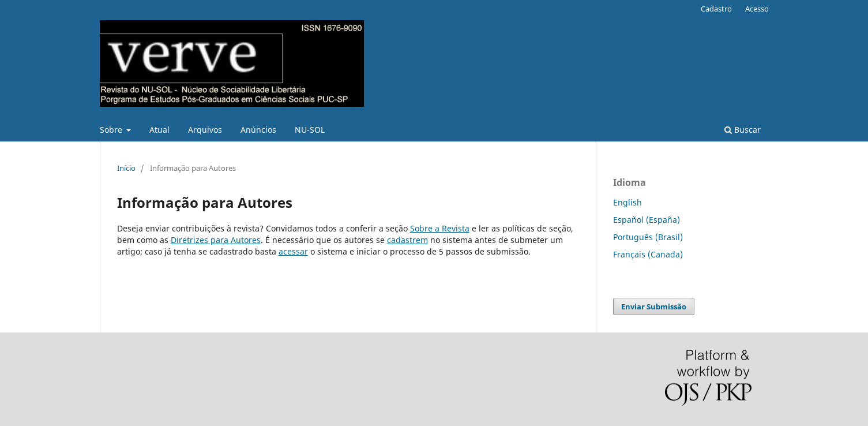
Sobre (112, 130)
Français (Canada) (648, 254)
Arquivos (205, 130)
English (627, 202)
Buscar (743, 130)
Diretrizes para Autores (216, 240)
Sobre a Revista (440, 228)
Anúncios (258, 130)
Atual (159, 130)
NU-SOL (310, 130)
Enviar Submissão (654, 307)
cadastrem (407, 240)
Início (126, 168)
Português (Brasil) (648, 237)
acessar (293, 251)
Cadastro (716, 9)
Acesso (757, 9)
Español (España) (647, 220)
